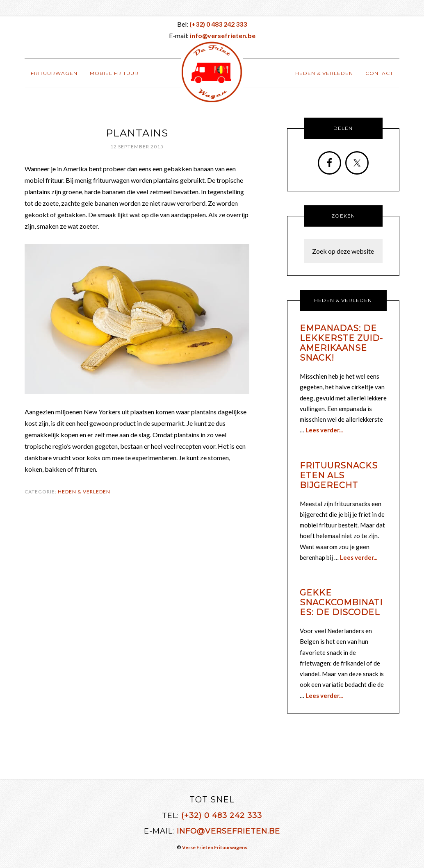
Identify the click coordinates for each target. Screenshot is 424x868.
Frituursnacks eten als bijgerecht (339, 475)
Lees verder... (324, 430)
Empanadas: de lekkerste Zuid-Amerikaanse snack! (341, 343)
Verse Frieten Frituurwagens (215, 847)
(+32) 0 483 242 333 (222, 816)
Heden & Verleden (84, 492)
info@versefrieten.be (228, 831)
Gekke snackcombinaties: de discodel (341, 602)
